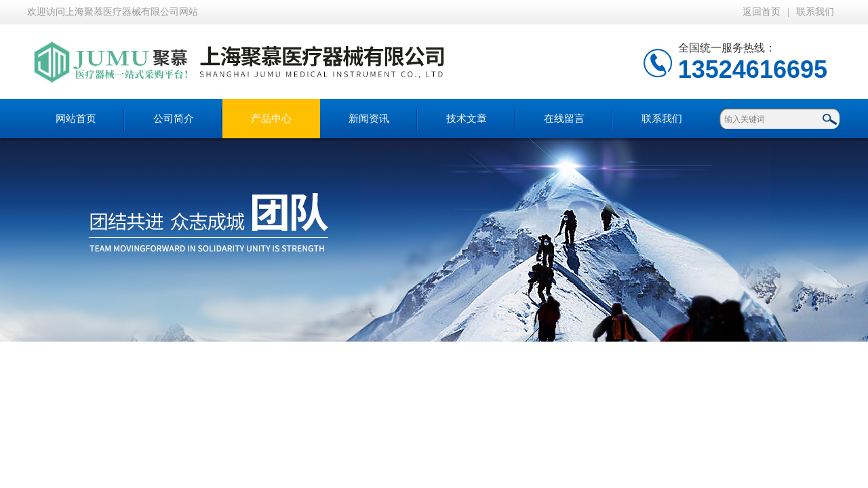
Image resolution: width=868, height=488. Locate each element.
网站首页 (76, 119)
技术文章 (467, 119)
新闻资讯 (369, 119)
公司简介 (174, 119)
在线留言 (564, 119)
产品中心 (271, 119)
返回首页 (762, 12)
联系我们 (815, 12)
